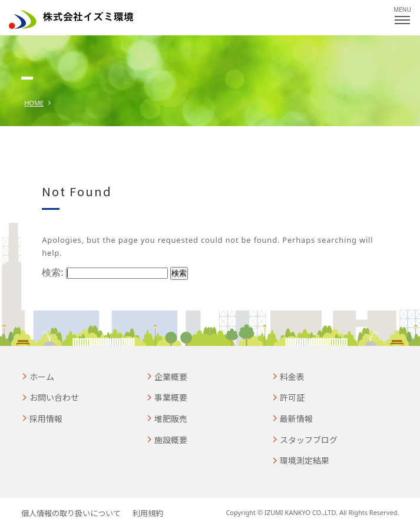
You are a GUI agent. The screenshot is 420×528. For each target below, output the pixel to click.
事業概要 (171, 397)
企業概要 (171, 377)
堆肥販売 (171, 418)
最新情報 (296, 418)
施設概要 (171, 440)
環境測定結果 (305, 460)
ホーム (42, 377)
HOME (34, 103)
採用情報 (46, 418)
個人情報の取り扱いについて (71, 513)
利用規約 (148, 513)
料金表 (292, 377)
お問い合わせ (54, 397)
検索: (52, 272)
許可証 (292, 397)
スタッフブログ (309, 440)
